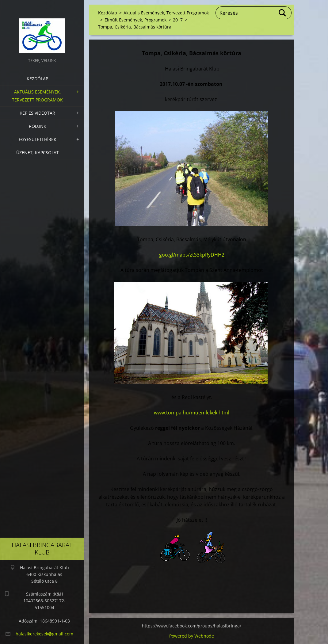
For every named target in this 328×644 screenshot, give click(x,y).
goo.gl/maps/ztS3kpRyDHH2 (192, 255)
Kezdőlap (37, 79)
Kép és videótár (37, 113)
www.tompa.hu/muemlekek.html (192, 413)
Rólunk (38, 126)
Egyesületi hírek (38, 139)
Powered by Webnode (192, 636)
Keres (283, 13)
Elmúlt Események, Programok (135, 20)
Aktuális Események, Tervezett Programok (37, 96)
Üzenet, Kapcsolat (38, 152)
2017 (178, 20)
